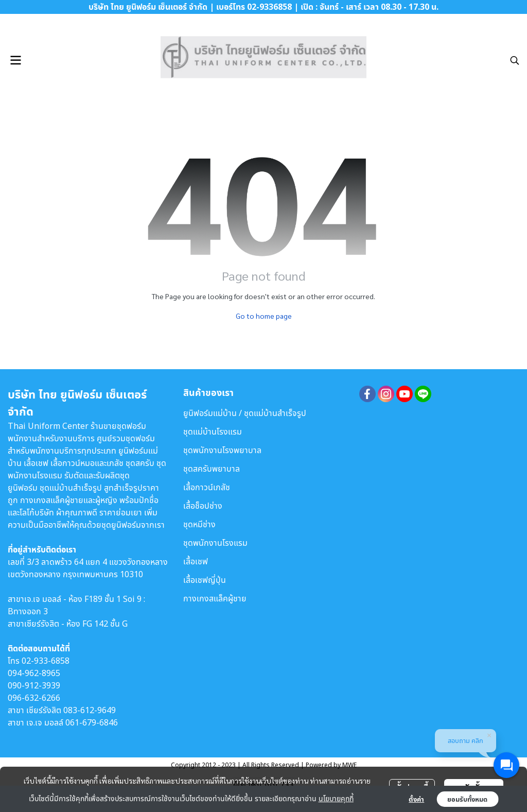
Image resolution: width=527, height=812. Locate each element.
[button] (515, 60)
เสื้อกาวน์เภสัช (207, 487)
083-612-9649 (90, 710)
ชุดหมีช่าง (199, 524)
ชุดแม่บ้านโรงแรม (213, 431)
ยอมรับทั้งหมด (467, 799)
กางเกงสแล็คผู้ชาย (215, 598)
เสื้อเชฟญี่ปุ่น (205, 580)
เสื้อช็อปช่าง (203, 506)
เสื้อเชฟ (196, 561)
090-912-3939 (34, 685)
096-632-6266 (34, 698)
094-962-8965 (34, 673)
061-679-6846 (92, 722)
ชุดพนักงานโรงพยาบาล (222, 450)
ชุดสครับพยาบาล (212, 469)
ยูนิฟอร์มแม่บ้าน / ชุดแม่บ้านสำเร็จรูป (245, 413)
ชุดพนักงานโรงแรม (215, 543)
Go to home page (264, 316)
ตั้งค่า (416, 799)
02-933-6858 (46, 661)
